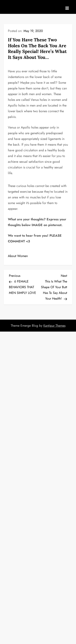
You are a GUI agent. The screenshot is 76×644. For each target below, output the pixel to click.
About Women (18, 256)
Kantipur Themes (54, 326)
